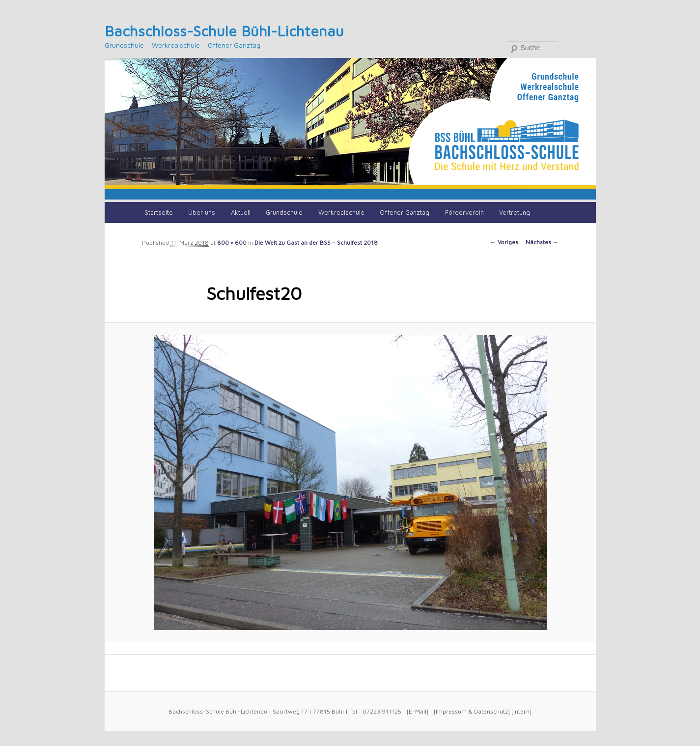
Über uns (202, 212)
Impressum (451, 711)
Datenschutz (491, 711)
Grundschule (284, 212)
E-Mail (418, 711)
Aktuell (241, 212)
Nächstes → (542, 242)
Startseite (159, 212)
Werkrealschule (341, 212)
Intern (521, 711)
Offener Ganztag (405, 212)
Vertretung (515, 212)
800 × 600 (232, 243)
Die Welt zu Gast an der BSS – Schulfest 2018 (316, 243)
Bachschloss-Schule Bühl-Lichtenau (224, 31)
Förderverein (464, 212)
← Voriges (504, 242)
